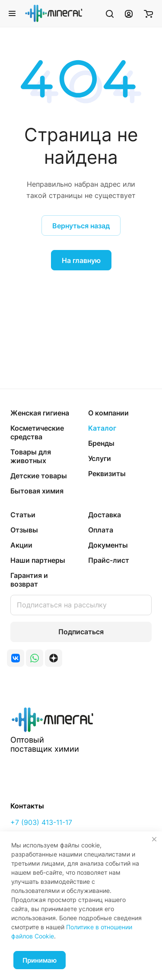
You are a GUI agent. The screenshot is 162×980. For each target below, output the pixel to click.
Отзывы (24, 530)
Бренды (101, 443)
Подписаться (81, 632)
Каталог (102, 428)
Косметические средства (37, 432)
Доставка (105, 515)
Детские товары (39, 476)
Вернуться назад (81, 226)
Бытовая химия (37, 491)
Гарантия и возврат (29, 580)
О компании (108, 413)
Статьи (23, 515)
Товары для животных (31, 456)
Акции (21, 545)
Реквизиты (107, 474)
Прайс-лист (109, 560)
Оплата (101, 530)
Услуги (100, 458)
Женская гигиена (40, 413)
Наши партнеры (38, 560)
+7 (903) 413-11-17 (41, 822)
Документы (108, 545)
